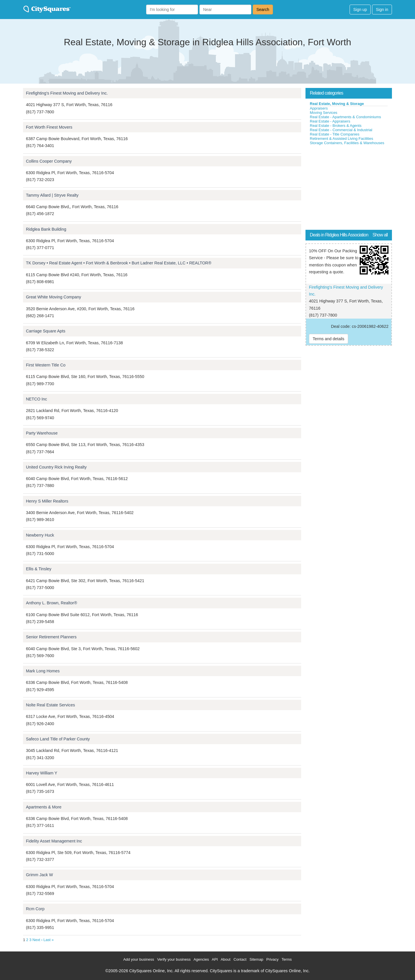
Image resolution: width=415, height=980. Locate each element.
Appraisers (319, 108)
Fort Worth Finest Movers (49, 127)
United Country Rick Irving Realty (56, 467)
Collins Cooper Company (49, 161)
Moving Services (323, 113)
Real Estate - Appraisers (330, 121)
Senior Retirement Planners (51, 637)
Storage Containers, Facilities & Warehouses (347, 143)
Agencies (201, 959)
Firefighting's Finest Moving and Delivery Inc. (67, 93)
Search (263, 10)
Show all (380, 235)
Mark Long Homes (43, 671)
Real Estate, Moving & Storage (337, 104)
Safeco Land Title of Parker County (58, 739)
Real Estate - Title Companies (335, 134)
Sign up (360, 10)
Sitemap (256, 959)
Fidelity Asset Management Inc (54, 841)
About (226, 959)
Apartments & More (44, 807)
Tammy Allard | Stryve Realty (52, 195)
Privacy (272, 959)
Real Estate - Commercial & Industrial (341, 130)
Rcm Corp (35, 909)
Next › (38, 940)
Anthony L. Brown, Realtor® (51, 603)
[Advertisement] (349, 189)
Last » (49, 940)
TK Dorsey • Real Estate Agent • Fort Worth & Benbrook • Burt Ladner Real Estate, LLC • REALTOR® (119, 263)
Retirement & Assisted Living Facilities (342, 139)
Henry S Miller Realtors (47, 501)
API (215, 959)
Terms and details (329, 339)
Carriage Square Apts (46, 331)
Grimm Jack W (39, 875)
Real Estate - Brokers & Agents (336, 126)
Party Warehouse (42, 433)
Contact (240, 959)
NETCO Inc (36, 399)
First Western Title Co (46, 365)
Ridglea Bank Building (46, 229)
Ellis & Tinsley (39, 569)
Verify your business (174, 959)
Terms (287, 959)
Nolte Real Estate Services (50, 705)
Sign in (382, 10)
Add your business (139, 959)
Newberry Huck (40, 535)
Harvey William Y (42, 773)
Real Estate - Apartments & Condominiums (345, 117)
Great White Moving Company (54, 297)
